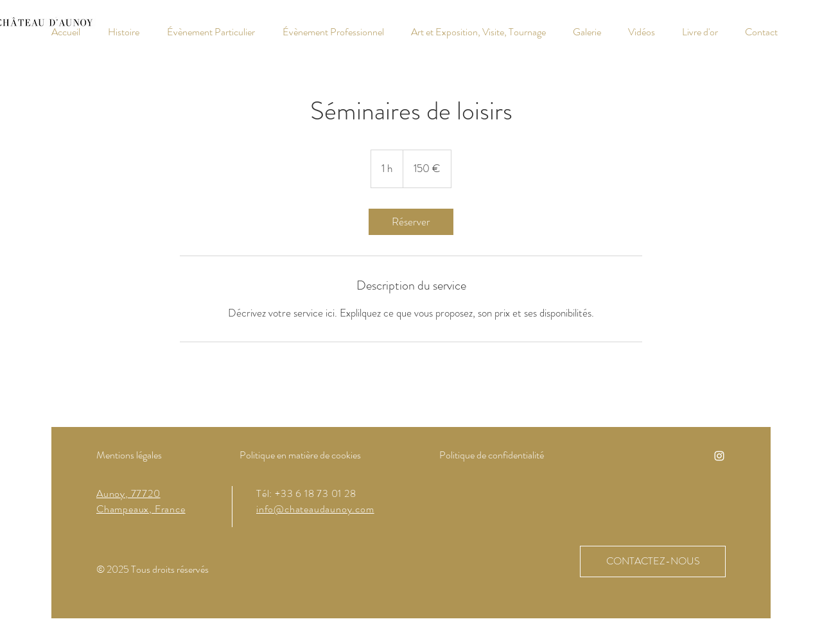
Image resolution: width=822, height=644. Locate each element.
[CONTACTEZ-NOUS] (653, 561)
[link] (411, 222)
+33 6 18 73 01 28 (316, 493)
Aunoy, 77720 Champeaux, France (141, 501)
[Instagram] (719, 456)
